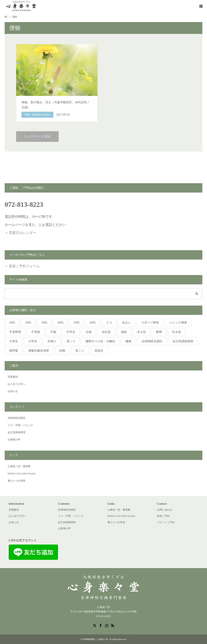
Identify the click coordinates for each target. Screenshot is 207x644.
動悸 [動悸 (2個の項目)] (159, 332)
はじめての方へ (17, 384)
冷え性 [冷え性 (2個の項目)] (141, 332)
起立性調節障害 (17, 432)
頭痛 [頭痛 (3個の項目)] (62, 351)
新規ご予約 (163, 516)
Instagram (107, 625)
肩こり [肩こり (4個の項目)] (71, 341)
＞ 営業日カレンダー (20, 233)
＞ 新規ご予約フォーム (22, 266)
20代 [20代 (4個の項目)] (28, 323)
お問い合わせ (165, 510)
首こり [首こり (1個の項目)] (80, 351)
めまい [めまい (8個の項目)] (127, 323)
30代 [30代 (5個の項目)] (44, 323)
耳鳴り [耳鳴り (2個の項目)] (52, 341)
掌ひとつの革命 (17, 481)
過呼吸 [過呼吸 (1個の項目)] (14, 351)
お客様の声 (14, 440)
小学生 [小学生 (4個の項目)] (33, 341)
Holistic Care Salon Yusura (21, 474)
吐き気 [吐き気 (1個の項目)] (177, 332)
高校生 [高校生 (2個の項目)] (99, 351)
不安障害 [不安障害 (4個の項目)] (15, 332)
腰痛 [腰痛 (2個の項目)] (128, 341)
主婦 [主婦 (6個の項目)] (89, 332)
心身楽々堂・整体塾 (19, 466)
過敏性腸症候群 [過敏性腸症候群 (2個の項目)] (39, 351)
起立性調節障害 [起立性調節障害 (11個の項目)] (183, 341)
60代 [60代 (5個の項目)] (93, 323)
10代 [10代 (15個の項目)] (12, 323)
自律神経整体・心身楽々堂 (95, 639)
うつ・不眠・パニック (20, 425)
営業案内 (13, 377)
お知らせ (13, 391)
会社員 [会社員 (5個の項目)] (106, 332)
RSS (113, 625)
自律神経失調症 (17, 418)
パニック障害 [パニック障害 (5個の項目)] (178, 323)
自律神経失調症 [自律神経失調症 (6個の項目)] (152, 341)
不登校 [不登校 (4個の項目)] (36, 332)
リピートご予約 (166, 522)
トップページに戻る (37, 136)
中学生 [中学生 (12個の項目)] (71, 332)
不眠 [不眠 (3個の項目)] (53, 332)
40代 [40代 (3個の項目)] (61, 323)
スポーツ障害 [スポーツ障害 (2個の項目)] (150, 323)
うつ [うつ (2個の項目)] (109, 323)
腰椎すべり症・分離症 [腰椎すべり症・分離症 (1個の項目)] (100, 341)
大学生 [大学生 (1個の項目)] (14, 341)
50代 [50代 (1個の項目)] (77, 323)
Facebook (100, 625)
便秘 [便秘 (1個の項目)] (124, 332)
